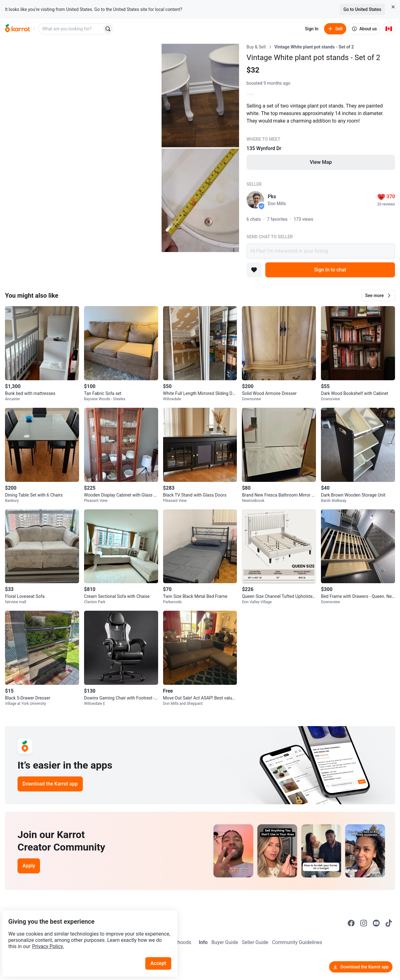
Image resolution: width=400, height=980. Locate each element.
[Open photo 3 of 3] (200, 200)
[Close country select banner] (393, 7)
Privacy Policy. (85, 932)
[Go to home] (17, 29)
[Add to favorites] (254, 270)
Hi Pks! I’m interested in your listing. (321, 251)
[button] (378, 296)
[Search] (108, 29)
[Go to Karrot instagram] (364, 923)
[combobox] (71, 29)
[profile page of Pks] (255, 200)
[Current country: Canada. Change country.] (389, 29)
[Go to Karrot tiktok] (389, 923)
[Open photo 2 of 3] (200, 96)
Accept (162, 949)
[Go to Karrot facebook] (351, 923)
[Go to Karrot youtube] (376, 923)
